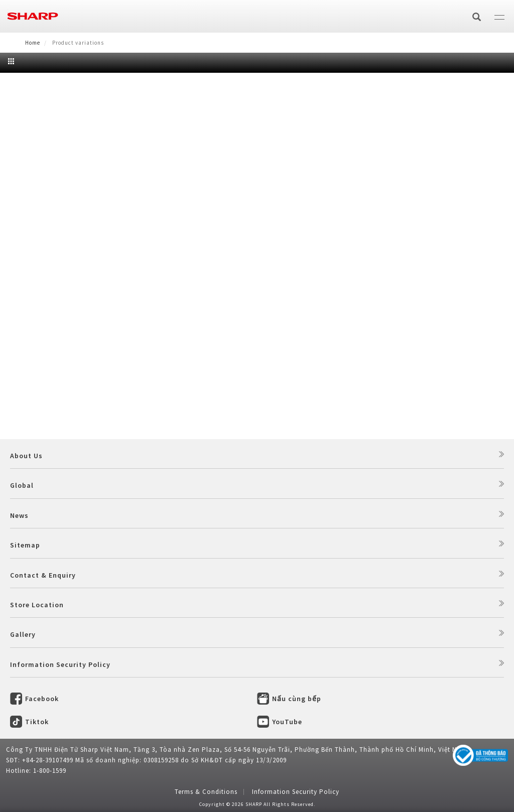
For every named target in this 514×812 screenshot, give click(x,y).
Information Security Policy (60, 664)
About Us (26, 456)
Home (33, 43)
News (19, 515)
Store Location (37, 605)
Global (22, 485)
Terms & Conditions (206, 792)
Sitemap (25, 545)
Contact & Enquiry (43, 575)
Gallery (23, 634)
